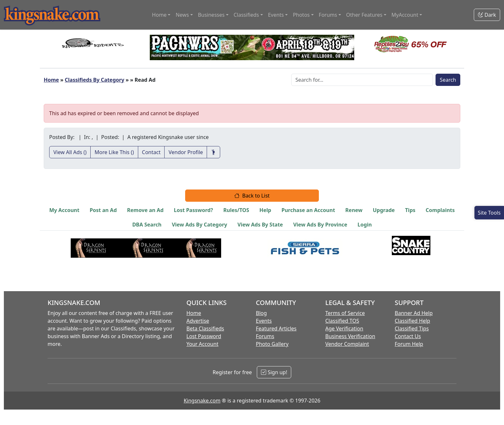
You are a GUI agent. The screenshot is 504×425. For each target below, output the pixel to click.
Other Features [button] (364, 15)
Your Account (202, 344)
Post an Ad (103, 210)
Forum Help (409, 344)
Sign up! (274, 372)
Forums (265, 336)
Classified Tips (412, 328)
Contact (151, 152)
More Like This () (114, 152)
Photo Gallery (272, 344)
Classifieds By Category (95, 80)
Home (51, 80)
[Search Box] (362, 80)
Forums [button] (328, 15)
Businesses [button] (211, 15)
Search (448, 80)
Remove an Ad (145, 210)
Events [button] (276, 15)
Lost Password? (194, 210)
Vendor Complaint (347, 344)
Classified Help (412, 321)
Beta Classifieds (205, 328)
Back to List (252, 196)
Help (265, 210)
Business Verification (350, 336)
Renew (354, 210)
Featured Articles (276, 328)
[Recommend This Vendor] (213, 152)
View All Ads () (70, 152)
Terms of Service (345, 313)
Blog (261, 313)
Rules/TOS (236, 210)
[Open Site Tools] (489, 213)
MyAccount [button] (405, 15)
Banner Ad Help (414, 313)
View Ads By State (260, 225)
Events (264, 321)
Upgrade (384, 210)
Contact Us (408, 336)
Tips (410, 210)
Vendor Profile (186, 152)
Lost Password (204, 336)
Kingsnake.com (202, 401)
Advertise (198, 321)
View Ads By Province (320, 225)
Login (364, 225)
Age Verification (344, 328)
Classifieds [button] (246, 15)
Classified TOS (342, 321)
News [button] (182, 15)
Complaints (440, 210)
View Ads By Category (199, 225)
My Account (64, 210)
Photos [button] (301, 15)
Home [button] (159, 15)
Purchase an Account (308, 210)
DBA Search (147, 225)
